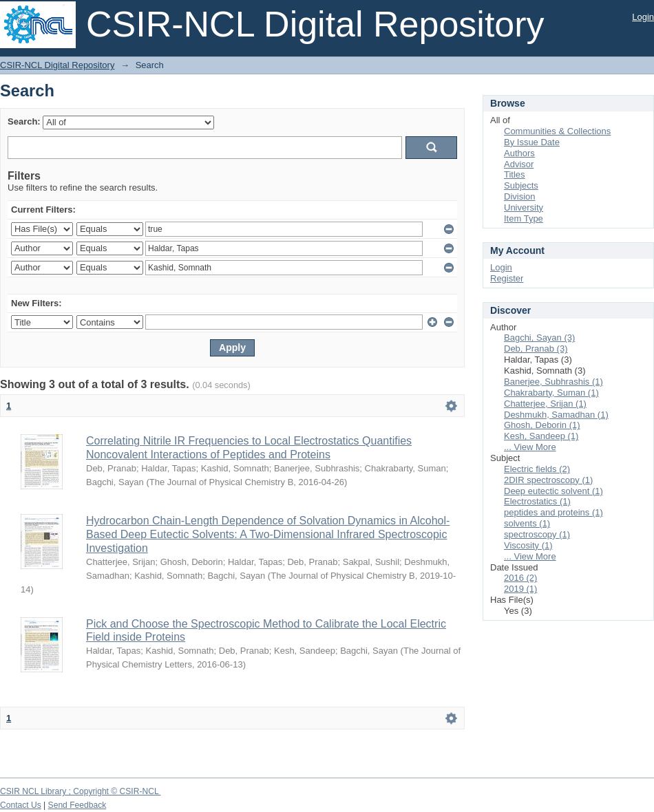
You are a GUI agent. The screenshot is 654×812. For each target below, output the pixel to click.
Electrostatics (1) (537, 501)
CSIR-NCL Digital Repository (57, 65)
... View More (530, 447)
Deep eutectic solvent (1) (553, 491)
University (524, 207)
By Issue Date (532, 142)
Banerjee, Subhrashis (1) (553, 382)
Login (643, 17)
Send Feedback (77, 805)
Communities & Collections (557, 131)
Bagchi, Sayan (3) (539, 338)
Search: (24, 121)
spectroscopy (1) (537, 534)
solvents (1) (527, 523)
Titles (515, 174)
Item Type (524, 218)
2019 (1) (520, 589)
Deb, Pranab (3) (536, 349)
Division (520, 196)
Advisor (519, 164)
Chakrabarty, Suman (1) (551, 393)
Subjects (521, 185)
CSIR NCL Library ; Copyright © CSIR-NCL (81, 791)
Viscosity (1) (528, 545)
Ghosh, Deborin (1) (542, 425)
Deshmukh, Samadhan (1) (556, 415)
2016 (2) (520, 578)
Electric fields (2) (537, 469)
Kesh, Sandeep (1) (541, 436)
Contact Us (21, 805)
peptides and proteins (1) (553, 512)
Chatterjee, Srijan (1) (545, 404)
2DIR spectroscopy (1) (548, 480)
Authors (519, 153)
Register (507, 278)
